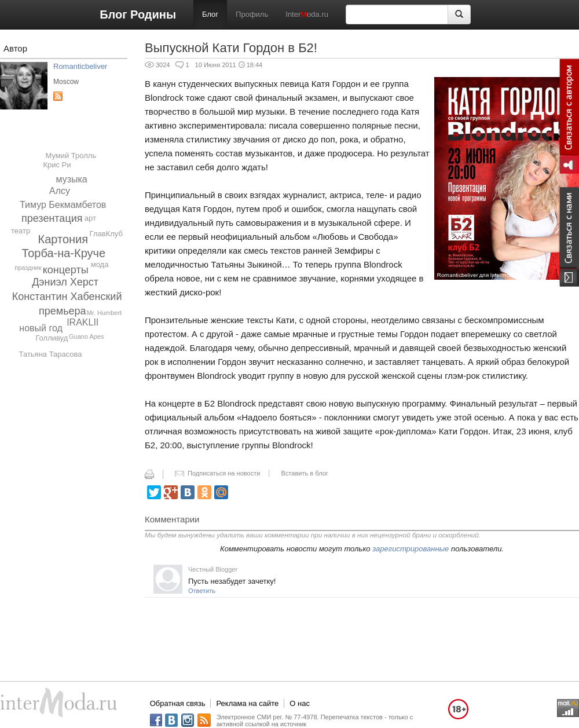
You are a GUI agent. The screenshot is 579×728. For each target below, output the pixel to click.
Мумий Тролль (71, 156)
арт (90, 218)
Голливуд (52, 338)
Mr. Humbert (105, 313)
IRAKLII (83, 322)
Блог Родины (138, 14)
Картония (63, 239)
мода (100, 264)
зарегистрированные (411, 549)
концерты (66, 270)
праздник (28, 268)
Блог (210, 14)
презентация (52, 218)
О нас (300, 703)
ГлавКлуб (106, 234)
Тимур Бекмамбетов (63, 205)
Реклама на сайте (247, 703)
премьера (63, 311)
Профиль (252, 14)
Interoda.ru (307, 14)
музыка (71, 179)
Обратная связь (178, 703)
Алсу (60, 191)
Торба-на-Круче (64, 253)
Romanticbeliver (80, 66)
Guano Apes (87, 336)
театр (21, 231)
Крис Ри (57, 165)
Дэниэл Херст (65, 282)
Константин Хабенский (67, 297)
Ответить (202, 591)
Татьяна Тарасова (51, 354)
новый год (41, 328)
